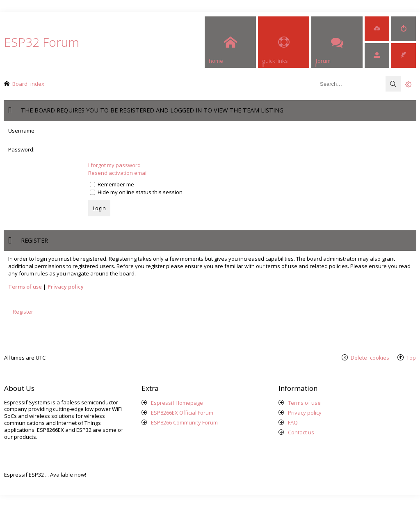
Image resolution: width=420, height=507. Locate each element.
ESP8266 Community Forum (184, 422)
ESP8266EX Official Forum (182, 413)
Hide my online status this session (136, 192)
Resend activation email (118, 173)
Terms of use (25, 287)
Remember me (112, 184)
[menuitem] (377, 29)
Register (23, 312)
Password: (21, 149)
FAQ (293, 422)
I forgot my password (114, 165)
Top (411, 357)
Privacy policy (66, 287)
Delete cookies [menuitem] (370, 357)
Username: (22, 131)
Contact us (301, 432)
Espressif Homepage (177, 403)
